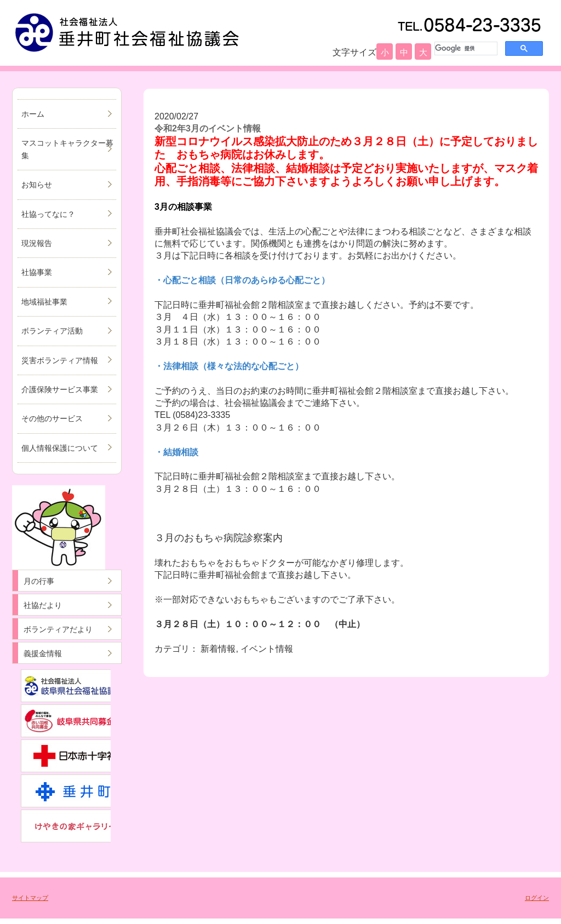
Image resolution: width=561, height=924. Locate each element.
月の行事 (39, 581)
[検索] (465, 48)
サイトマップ (30, 898)
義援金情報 (43, 653)
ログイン (537, 898)
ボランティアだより (58, 629)
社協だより (43, 605)
